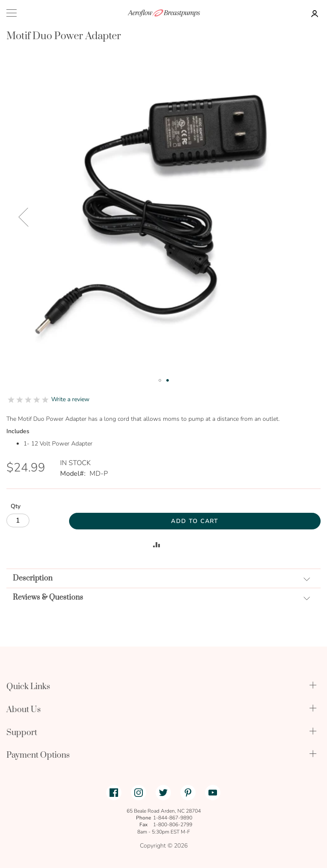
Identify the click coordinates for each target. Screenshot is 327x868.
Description (33, 578)
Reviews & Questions (48, 598)
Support (22, 733)
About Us (24, 710)
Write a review (70, 399)
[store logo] (164, 13)
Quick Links (28, 687)
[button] (23, 217)
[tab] (163, 578)
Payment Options (38, 755)
